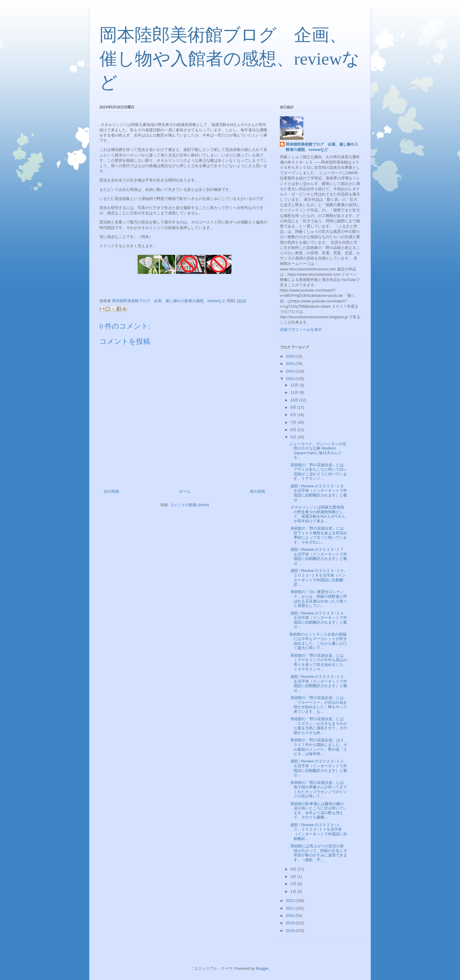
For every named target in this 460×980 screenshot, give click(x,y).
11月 (295, 392)
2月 (294, 884)
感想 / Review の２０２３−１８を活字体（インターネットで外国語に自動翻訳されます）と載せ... (318, 493)
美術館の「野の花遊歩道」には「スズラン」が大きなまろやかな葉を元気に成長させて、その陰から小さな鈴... (318, 726)
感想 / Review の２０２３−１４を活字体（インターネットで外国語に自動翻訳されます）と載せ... (318, 620)
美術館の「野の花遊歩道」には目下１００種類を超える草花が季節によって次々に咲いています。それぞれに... (318, 535)
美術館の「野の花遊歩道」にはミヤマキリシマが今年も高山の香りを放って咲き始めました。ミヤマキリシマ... (318, 662)
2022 (291, 901)
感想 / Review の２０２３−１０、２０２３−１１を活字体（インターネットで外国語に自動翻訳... (318, 832)
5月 (294, 437)
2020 (291, 916)
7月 (294, 422)
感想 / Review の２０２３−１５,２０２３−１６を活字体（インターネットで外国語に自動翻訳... (317, 577)
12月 (295, 385)
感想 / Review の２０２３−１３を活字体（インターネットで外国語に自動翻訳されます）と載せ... (318, 683)
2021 (291, 908)
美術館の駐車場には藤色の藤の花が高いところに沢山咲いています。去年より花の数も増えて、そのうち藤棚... (318, 811)
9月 (294, 407)
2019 (291, 923)
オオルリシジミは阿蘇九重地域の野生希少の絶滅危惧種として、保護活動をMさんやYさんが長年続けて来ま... (317, 514)
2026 (291, 356)
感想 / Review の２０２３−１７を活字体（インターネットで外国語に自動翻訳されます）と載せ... (318, 556)
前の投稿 (258, 491)
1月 (294, 891)
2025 (291, 364)
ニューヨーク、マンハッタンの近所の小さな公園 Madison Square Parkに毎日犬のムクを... (318, 451)
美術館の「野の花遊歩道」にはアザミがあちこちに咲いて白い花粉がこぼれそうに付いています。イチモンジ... (318, 472)
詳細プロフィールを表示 (301, 330)
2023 (291, 379)
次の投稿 (111, 491)
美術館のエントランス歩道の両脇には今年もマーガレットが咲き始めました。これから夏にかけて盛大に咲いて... (318, 641)
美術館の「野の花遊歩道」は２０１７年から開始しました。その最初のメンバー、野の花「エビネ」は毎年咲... (318, 747)
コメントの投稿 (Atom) (190, 505)
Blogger (262, 968)
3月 (294, 877)
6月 (294, 430)
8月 (294, 415)
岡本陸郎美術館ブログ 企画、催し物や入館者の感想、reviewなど (230, 59)
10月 (295, 400)
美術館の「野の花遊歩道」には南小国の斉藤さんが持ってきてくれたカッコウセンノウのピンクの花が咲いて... (318, 789)
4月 (294, 869)
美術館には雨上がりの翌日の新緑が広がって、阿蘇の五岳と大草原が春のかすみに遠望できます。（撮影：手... (318, 853)
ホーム (185, 491)
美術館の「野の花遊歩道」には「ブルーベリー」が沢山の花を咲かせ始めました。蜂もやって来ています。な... (318, 705)
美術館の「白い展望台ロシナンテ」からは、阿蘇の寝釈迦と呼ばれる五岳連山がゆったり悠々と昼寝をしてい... (318, 599)
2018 (291, 931)
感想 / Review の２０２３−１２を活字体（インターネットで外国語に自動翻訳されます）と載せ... (318, 768)
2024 (291, 371)
